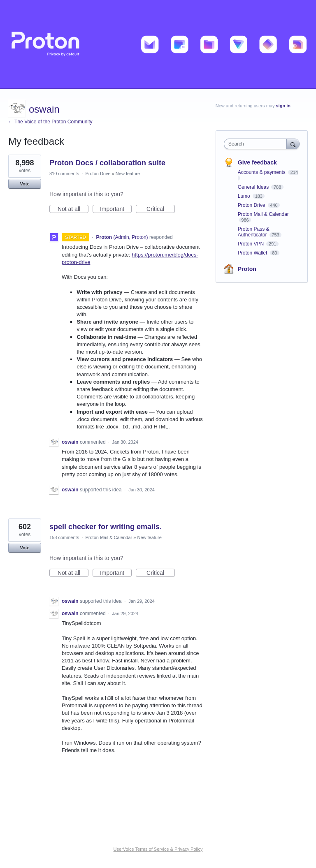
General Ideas (254, 187)
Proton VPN (252, 244)
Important (116, 209)
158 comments (64, 537)
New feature (128, 174)
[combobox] (257, 144)
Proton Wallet (253, 253)
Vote (24, 184)
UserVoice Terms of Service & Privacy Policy (158, 849)
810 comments (64, 174)
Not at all (73, 209)
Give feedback (257, 162)
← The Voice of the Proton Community (50, 122)
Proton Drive (98, 174)
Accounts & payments (262, 172)
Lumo (245, 196)
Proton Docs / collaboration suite (107, 163)
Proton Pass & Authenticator (254, 232)
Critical (161, 209)
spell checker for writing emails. (106, 527)
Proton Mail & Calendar (109, 537)
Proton (247, 269)
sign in (283, 106)
